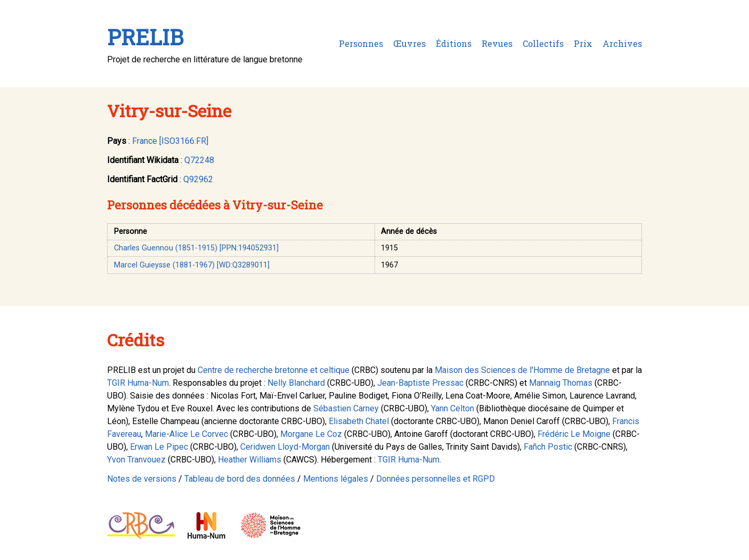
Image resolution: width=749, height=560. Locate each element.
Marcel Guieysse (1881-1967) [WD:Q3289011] (192, 265)
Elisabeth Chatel (359, 421)
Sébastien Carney (346, 408)
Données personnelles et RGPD (435, 479)
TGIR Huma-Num (138, 383)
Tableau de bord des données (240, 479)
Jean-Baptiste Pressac (420, 383)
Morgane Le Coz (311, 434)
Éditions (454, 43)
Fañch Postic (548, 447)
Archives (622, 43)
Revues (497, 43)
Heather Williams (250, 460)
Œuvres (409, 43)
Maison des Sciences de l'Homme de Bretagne (522, 370)
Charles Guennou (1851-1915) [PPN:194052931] (196, 248)
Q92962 (198, 179)
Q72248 (199, 160)
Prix (583, 43)
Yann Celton (453, 408)
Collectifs (543, 43)
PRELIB (145, 37)
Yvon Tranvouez (136, 460)
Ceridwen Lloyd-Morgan (285, 447)
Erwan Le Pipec (159, 447)
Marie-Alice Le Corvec (186, 434)
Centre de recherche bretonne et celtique (274, 370)
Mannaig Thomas (561, 383)
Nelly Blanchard (296, 383)
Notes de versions (142, 479)
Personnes (361, 43)
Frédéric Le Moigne (574, 434)
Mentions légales (336, 479)
